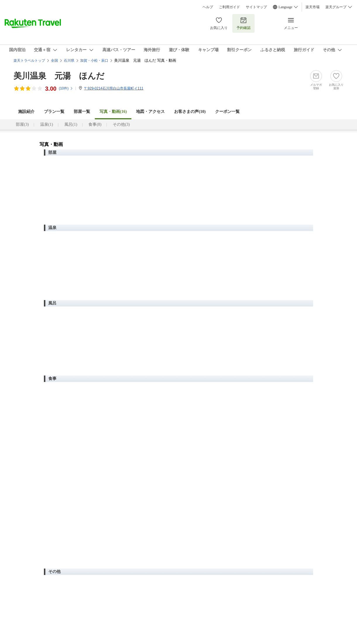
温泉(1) (47, 124)
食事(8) (95, 124)
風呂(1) (71, 124)
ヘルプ (208, 7)
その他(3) (121, 124)
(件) (66, 88)
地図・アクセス (150, 112)
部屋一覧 (82, 112)
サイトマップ (256, 7)
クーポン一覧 (227, 112)
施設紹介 (26, 112)
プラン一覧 (54, 112)
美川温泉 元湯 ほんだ (59, 76)
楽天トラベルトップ (29, 61)
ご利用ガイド (229, 7)
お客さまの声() (190, 112)
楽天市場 (313, 7)
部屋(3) (22, 124)
